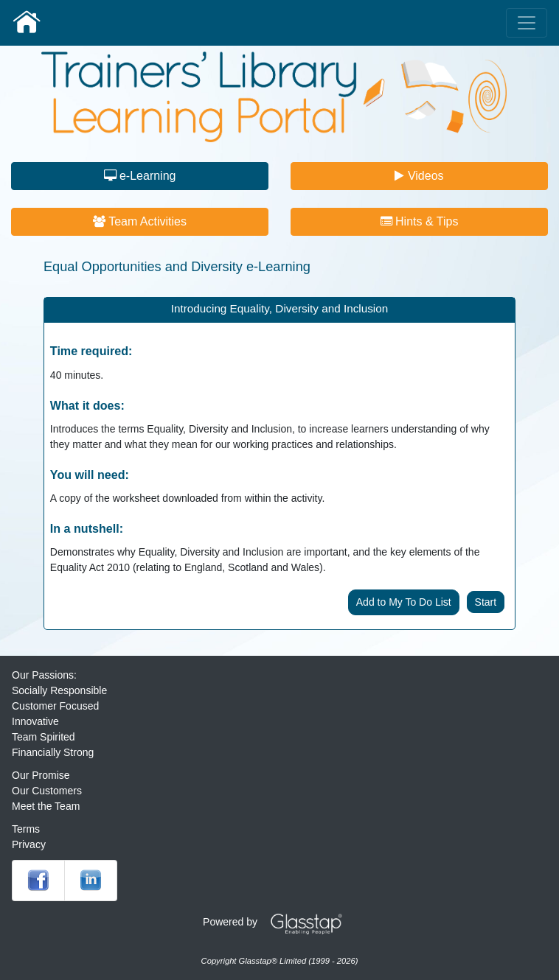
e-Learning (140, 176)
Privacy (29, 844)
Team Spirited (44, 737)
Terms (26, 829)
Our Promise (41, 775)
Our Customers (47, 791)
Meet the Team (46, 806)
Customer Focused (55, 706)
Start (486, 602)
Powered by (278, 922)
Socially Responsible (59, 690)
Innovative (35, 721)
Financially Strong (53, 752)
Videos (419, 176)
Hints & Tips (420, 221)
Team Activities (140, 221)
